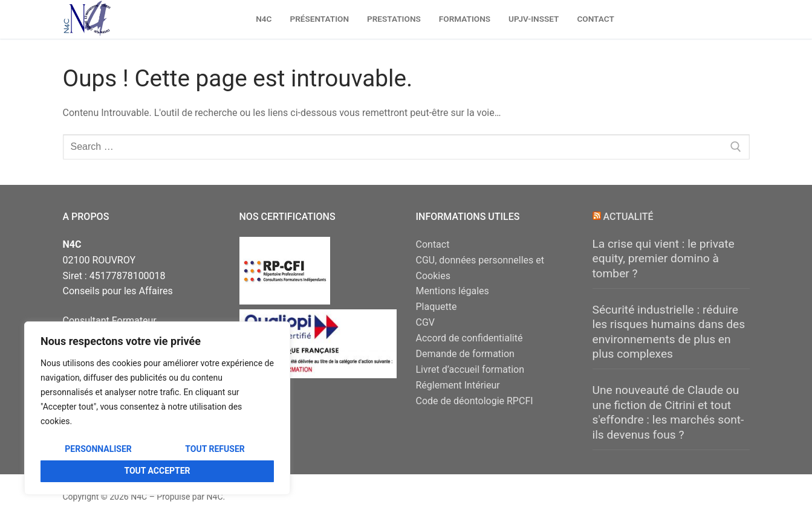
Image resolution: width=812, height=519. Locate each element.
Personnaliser (98, 449)
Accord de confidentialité (469, 338)
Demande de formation (465, 354)
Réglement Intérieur (458, 385)
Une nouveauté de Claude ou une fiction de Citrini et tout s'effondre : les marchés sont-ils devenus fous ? (668, 412)
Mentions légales (453, 291)
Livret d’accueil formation (470, 369)
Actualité (628, 217)
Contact (433, 244)
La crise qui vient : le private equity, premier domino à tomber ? (664, 259)
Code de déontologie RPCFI (475, 401)
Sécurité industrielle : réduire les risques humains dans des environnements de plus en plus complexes (669, 332)
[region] (157, 408)
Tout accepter (157, 471)
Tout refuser (215, 449)
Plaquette (437, 307)
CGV (426, 322)
